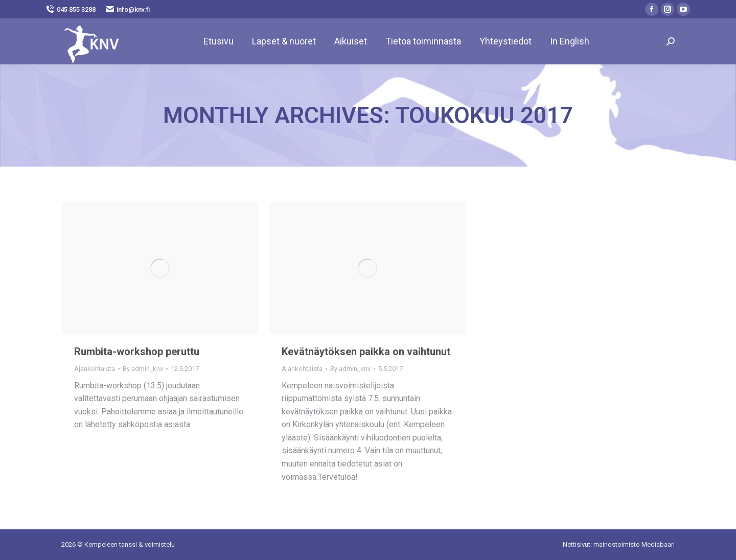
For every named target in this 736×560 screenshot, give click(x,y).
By (143, 369)
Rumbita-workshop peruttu (137, 352)
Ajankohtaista (95, 369)
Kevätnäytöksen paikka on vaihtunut (366, 352)
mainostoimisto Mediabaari (634, 544)
